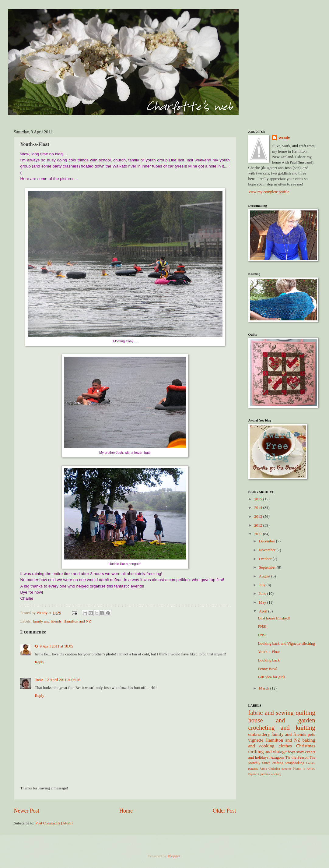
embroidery (259, 734)
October (266, 559)
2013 (259, 517)
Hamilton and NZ (77, 621)
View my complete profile (269, 192)
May (263, 602)
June (263, 594)
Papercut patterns (259, 774)
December (268, 541)
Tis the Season (297, 757)
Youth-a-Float (269, 652)
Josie (39, 680)
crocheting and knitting (282, 728)
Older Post (224, 811)
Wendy (284, 138)
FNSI (262, 626)
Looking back (269, 660)
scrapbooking (295, 763)
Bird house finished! (274, 618)
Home (126, 811)
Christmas (306, 746)
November (268, 550)
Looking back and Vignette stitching (287, 644)
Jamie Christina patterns (275, 769)
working (276, 774)
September (268, 567)
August (265, 576)
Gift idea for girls (272, 677)
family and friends (47, 621)
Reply (40, 662)
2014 (259, 508)
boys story (296, 752)
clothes (285, 746)
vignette (256, 740)
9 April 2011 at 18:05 (57, 646)
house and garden (282, 720)
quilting (305, 713)
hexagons (277, 757)
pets (311, 734)
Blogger (174, 856)
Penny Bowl (268, 669)
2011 (259, 534)
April (264, 611)
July (263, 585)
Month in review (304, 769)
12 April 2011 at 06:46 (63, 680)
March (265, 688)
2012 (259, 525)
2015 (259, 499)
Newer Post (27, 811)
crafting (278, 763)
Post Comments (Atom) (54, 823)
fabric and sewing (271, 713)
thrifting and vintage (268, 752)
